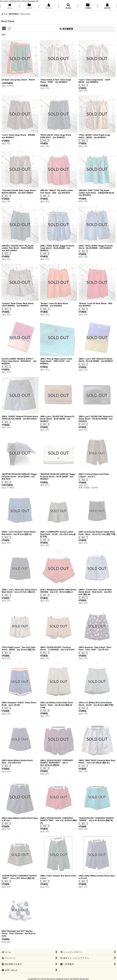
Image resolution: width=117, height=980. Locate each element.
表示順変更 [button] (66, 29)
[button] (68, 6)
